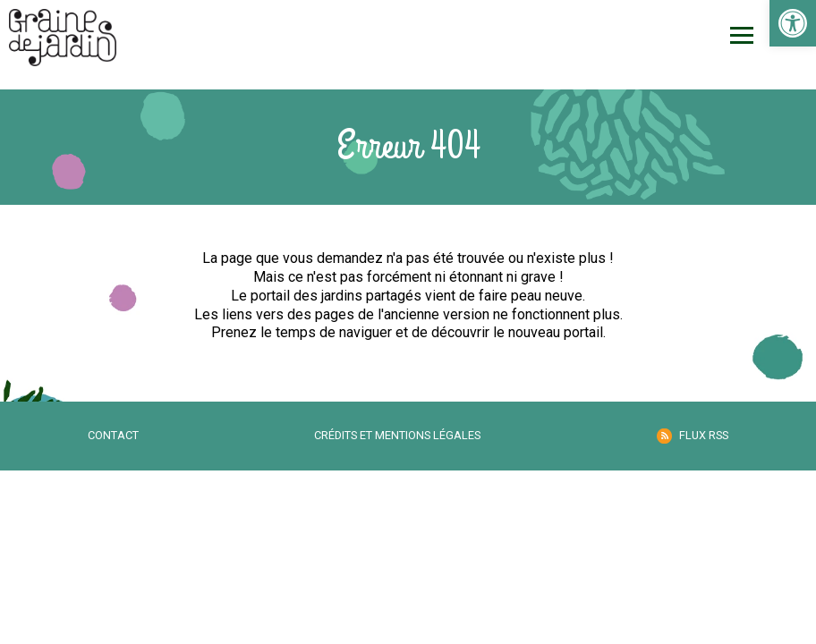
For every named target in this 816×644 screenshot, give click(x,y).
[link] (793, 23)
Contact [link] (113, 435)
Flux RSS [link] (704, 435)
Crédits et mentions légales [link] (397, 435)
